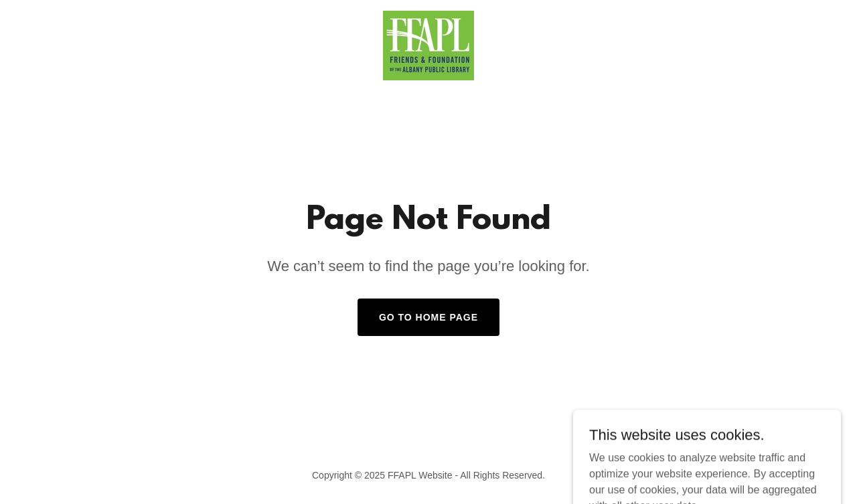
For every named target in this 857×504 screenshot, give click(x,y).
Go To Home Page (428, 317)
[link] (428, 45)
